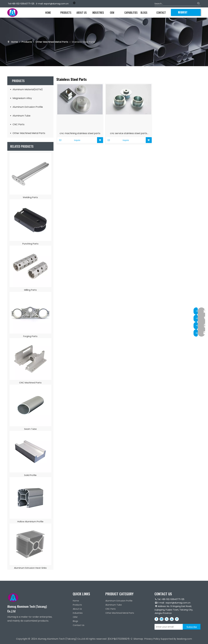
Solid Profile (30, 475)
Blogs (75, 621)
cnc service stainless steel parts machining (129, 134)
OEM (75, 617)
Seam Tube (30, 429)
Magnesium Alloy (22, 98)
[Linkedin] (162, 619)
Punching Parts (30, 244)
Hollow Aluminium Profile (30, 521)
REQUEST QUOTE (183, 13)
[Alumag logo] (13, 598)
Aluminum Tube (21, 116)
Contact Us (79, 625)
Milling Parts (30, 290)
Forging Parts (30, 336)
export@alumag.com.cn (56, 4)
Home (76, 601)
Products (77, 605)
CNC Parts (18, 124)
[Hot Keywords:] (198, 4)
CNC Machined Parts (30, 383)
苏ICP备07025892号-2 (120, 639)
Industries (78, 613)
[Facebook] (156, 619)
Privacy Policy (152, 639)
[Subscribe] (192, 627)
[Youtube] (172, 619)
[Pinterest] (177, 619)
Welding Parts (30, 197)
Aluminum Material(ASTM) (28, 89)
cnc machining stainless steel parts (80, 133)
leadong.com (184, 639)
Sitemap (138, 639)
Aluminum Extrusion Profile (28, 107)
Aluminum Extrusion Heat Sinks (30, 568)
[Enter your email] (168, 627)
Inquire (69, 140)
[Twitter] (167, 619)
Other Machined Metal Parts (29, 133)
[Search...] (175, 4)
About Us (77, 609)
